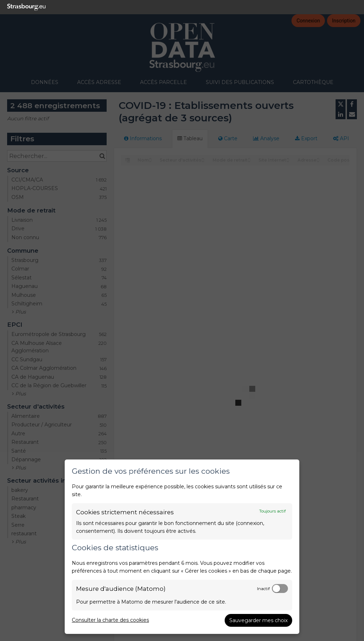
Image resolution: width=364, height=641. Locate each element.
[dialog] (182, 547)
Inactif (263, 589)
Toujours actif (272, 511)
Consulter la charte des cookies (110, 620)
